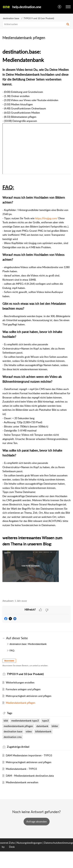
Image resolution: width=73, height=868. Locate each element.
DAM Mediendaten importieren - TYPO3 (29, 755)
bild (6, 721)
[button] (60, 7)
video (29, 731)
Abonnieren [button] (9, 661)
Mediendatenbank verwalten (22, 782)
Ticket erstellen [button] (37, 821)
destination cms (13, 737)
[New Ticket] (37, 821)
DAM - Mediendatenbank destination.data (30, 776)
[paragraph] (36, 322)
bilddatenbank (43, 731)
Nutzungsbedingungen (29, 843)
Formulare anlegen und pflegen (23, 689)
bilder (55, 726)
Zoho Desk (12, 845)
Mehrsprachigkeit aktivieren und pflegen (29, 696)
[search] (36, 24)
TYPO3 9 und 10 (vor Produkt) (39, 18)
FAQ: (12, 650)
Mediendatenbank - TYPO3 (21, 769)
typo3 (45, 721)
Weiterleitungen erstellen (20, 682)
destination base (11, 18)
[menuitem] (60, 7)
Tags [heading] (10, 713)
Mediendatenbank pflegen (21, 703)
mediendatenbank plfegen (18, 726)
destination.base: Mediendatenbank (28, 644)
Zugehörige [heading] (18, 747)
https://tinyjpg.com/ (46, 218)
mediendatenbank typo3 (25, 721)
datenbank (42, 726)
